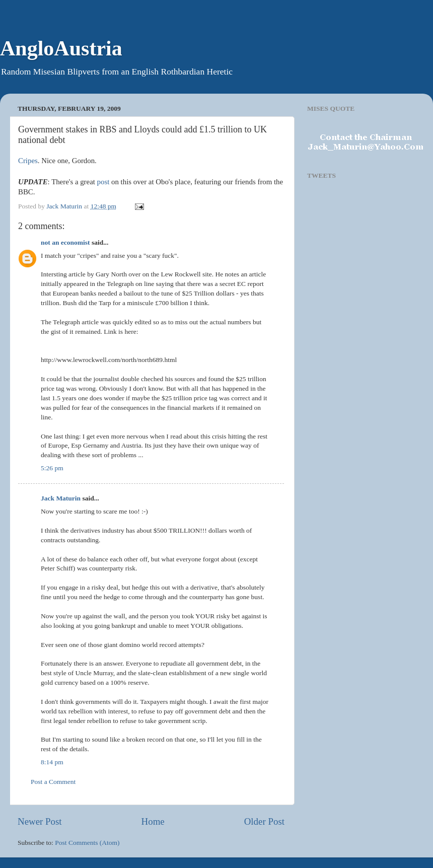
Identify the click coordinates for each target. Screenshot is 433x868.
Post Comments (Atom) (87, 843)
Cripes (28, 161)
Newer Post (40, 821)
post (103, 182)
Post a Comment (53, 782)
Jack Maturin (61, 498)
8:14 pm (52, 762)
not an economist (65, 242)
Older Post (264, 821)
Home (153, 821)
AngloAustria (61, 48)
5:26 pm (52, 468)
